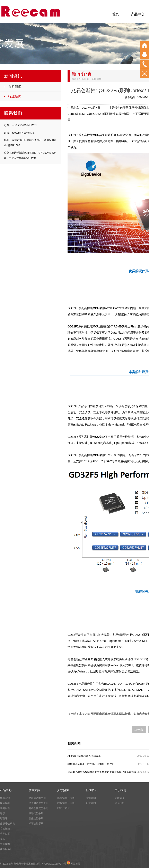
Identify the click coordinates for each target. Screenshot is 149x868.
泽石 (2, 839)
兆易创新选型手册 (38, 808)
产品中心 (138, 14)
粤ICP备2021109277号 (54, 864)
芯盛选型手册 (36, 818)
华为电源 (5, 798)
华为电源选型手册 (38, 803)
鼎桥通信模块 (7, 824)
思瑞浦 (4, 818)
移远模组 (5, 803)
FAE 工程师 (64, 808)
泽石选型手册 (36, 824)
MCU (96, 135)
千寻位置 (5, 834)
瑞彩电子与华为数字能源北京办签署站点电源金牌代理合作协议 (102, 772)
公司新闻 (15, 87)
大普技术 (5, 844)
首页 (115, 14)
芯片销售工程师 (66, 803)
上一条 (139, 730)
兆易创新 (5, 808)
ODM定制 (5, 849)
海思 (2, 813)
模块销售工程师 (66, 798)
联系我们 (120, 803)
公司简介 (120, 798)
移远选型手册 (36, 813)
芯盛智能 (5, 829)
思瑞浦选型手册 (37, 798)
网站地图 (76, 864)
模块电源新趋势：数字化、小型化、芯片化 (91, 764)
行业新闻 (15, 96)
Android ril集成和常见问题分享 (84, 756)
